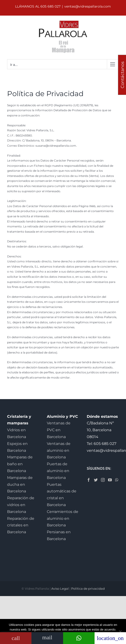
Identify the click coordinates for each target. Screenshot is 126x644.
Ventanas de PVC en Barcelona (59, 430)
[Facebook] (89, 480)
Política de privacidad (88, 589)
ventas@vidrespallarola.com (88, 6)
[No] (120, 631)
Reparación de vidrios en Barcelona (21, 505)
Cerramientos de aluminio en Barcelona (63, 518)
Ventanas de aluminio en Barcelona (59, 450)
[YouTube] (110, 480)
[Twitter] (96, 480)
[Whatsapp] (117, 480)
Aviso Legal (60, 589)
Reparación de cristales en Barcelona (21, 525)
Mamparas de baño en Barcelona (20, 464)
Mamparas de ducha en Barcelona (20, 484)
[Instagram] (103, 480)
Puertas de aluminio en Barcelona (58, 471)
